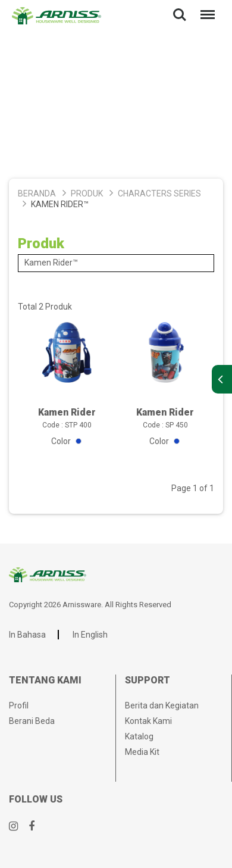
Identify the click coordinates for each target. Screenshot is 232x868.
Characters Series (159, 193)
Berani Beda (32, 721)
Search (180, 15)
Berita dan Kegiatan (162, 705)
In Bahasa (27, 635)
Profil (19, 705)
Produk (87, 193)
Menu (205, 9)
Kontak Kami (148, 721)
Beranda (37, 193)
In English (90, 635)
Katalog (139, 736)
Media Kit (142, 752)
